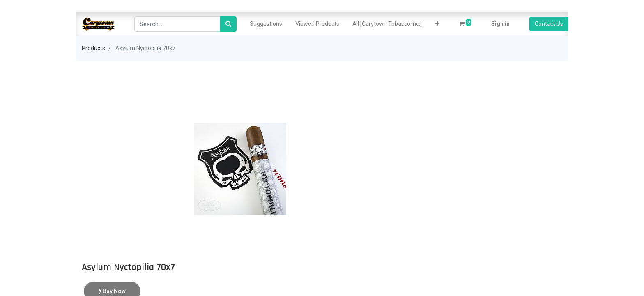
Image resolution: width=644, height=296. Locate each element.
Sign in (500, 24)
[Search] (228, 24)
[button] (437, 24)
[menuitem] (266, 24)
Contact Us (549, 24)
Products (93, 48)
